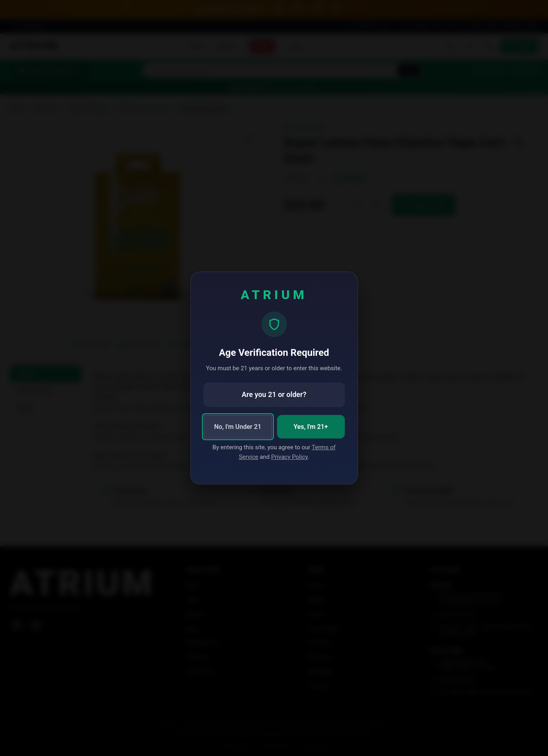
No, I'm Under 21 (237, 427)
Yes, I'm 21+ (311, 427)
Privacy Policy (289, 457)
